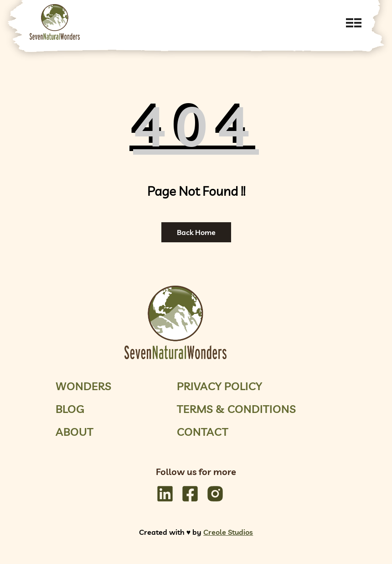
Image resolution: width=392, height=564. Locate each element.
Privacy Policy (219, 386)
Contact (203, 432)
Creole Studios (228, 532)
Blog (70, 409)
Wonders (83, 386)
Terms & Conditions (236, 409)
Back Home (196, 232)
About (75, 432)
